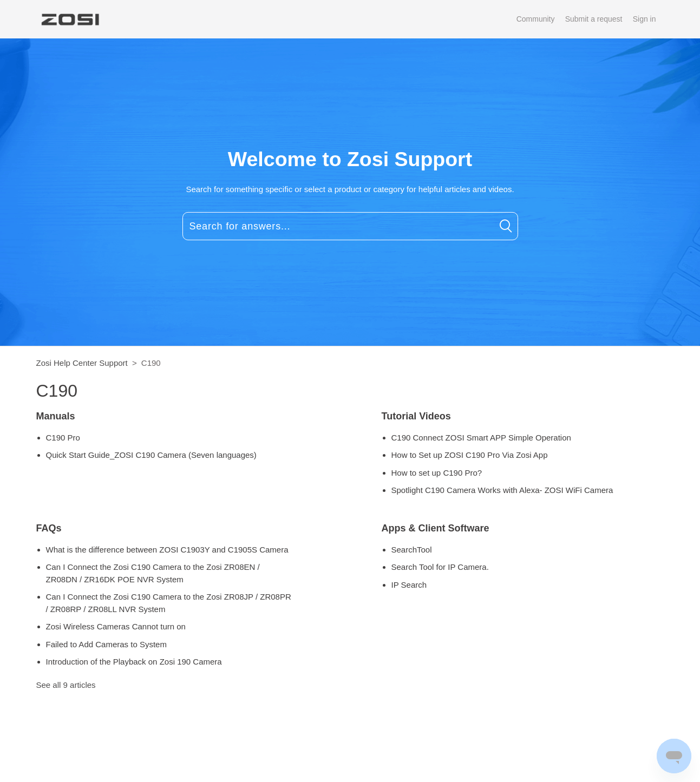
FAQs (49, 528)
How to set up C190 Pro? (437, 473)
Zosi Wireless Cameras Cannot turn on (116, 626)
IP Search (409, 585)
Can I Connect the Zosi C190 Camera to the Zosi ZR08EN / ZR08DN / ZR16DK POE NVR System (153, 573)
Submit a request (594, 19)
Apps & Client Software (436, 528)
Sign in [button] (645, 19)
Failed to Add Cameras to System (106, 644)
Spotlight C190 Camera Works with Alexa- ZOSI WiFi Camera (502, 490)
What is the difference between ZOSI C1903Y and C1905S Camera (167, 550)
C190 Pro (63, 438)
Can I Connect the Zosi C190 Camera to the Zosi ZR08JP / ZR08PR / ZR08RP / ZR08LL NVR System (169, 603)
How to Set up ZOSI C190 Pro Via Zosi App (470, 455)
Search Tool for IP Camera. (440, 567)
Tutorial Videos (416, 416)
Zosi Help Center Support (82, 363)
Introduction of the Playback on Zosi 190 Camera (134, 662)
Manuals (56, 416)
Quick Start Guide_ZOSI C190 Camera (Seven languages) (151, 455)
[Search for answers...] (350, 226)
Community (536, 19)
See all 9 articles (66, 685)
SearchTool (412, 550)
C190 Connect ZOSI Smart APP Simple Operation (481, 438)
